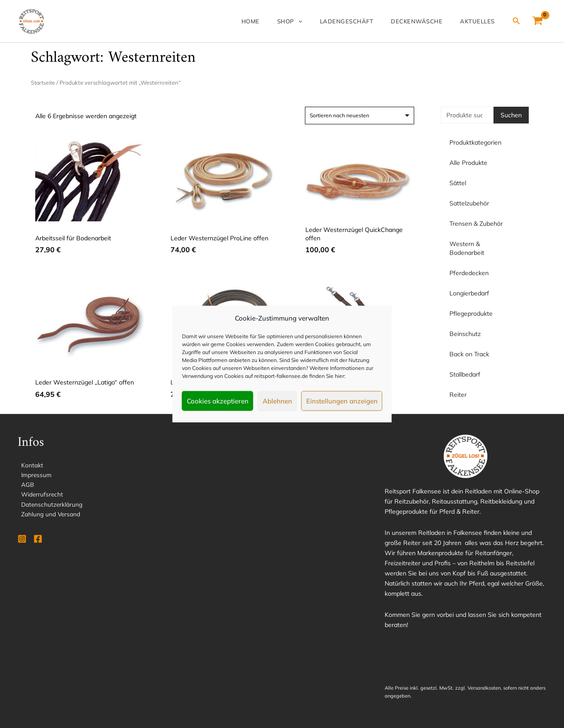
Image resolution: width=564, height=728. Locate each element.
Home (282, 21)
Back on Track (469, 354)
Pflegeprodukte (473, 314)
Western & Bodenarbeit (485, 248)
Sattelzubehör (471, 203)
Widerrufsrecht (39, 496)
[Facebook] (38, 541)
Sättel (460, 183)
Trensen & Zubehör (478, 224)
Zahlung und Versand (48, 516)
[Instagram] (22, 541)
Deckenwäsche (427, 21)
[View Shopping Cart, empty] (538, 21)
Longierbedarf (471, 293)
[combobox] (467, 115)
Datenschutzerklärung (49, 506)
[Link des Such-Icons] (516, 21)
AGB (24, 485)
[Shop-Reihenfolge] (360, 116)
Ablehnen (277, 401)
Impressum (33, 475)
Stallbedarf (465, 374)
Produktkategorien (475, 142)
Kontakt (29, 465)
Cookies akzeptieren (218, 401)
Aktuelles (481, 21)
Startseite (44, 82)
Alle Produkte (468, 163)
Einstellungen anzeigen (342, 401)
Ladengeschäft (364, 21)
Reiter (458, 395)
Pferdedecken (471, 273)
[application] (323, 21)
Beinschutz (465, 334)
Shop (314, 21)
